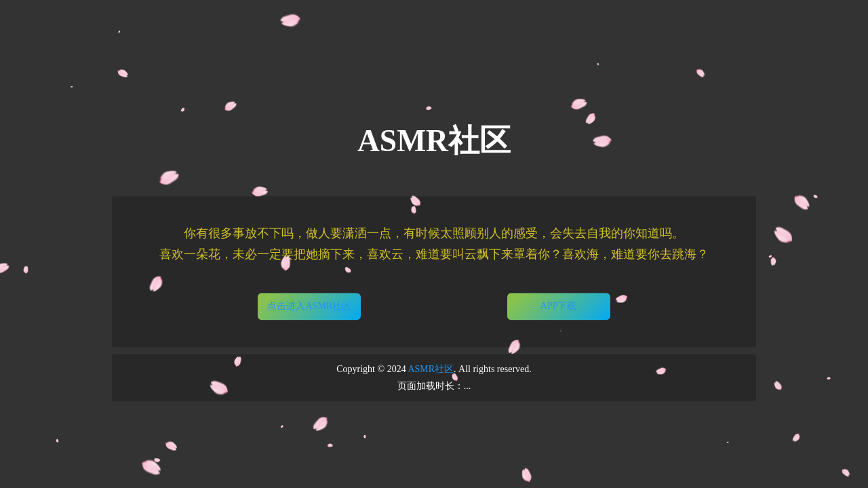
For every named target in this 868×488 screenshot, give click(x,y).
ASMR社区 (431, 369)
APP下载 (559, 306)
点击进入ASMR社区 (309, 306)
